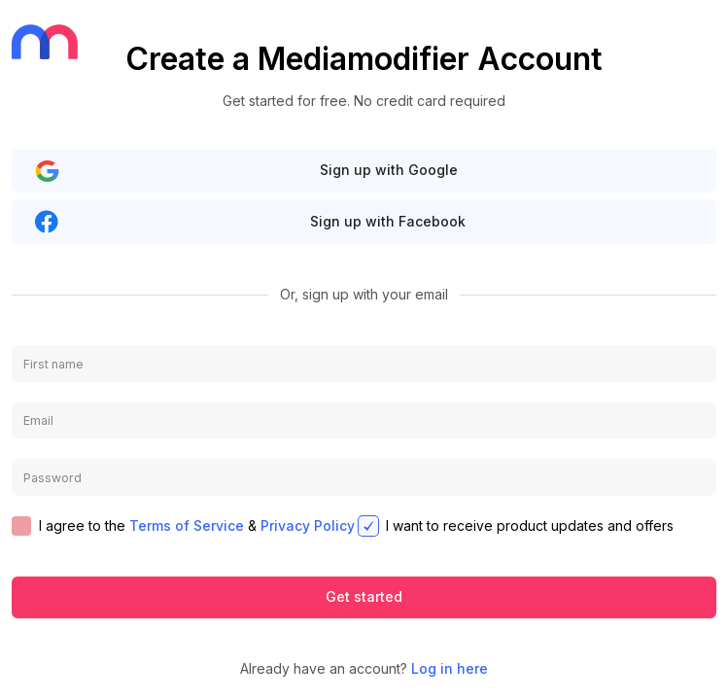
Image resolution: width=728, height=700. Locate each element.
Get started (364, 596)
